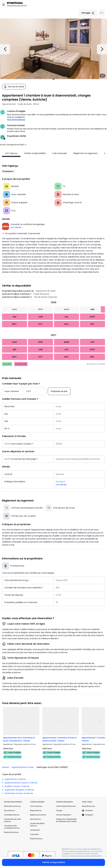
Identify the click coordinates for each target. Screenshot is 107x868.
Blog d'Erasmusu (89, 806)
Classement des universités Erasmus (12, 827)
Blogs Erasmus (36, 810)
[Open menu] (4, 5)
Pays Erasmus (9, 810)
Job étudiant (35, 830)
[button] (26, 145)
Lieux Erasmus (35, 819)
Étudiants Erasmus (11, 832)
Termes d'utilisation (64, 815)
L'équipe (59, 810)
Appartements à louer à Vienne (21, 783)
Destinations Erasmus (12, 806)
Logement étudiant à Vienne (19, 790)
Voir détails (16, 227)
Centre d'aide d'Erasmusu (66, 806)
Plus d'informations (16, 120)
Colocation (34, 834)
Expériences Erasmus (38, 815)
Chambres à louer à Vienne (19, 793)
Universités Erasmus (12, 815)
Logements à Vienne (15, 779)
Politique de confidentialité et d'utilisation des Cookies (66, 820)
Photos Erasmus (36, 839)
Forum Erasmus (36, 806)
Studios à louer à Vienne (17, 786)
